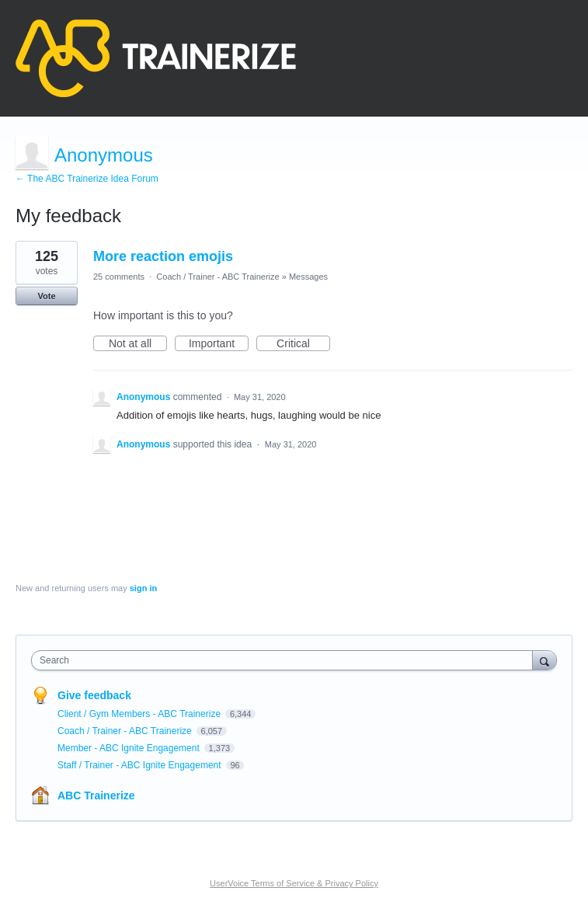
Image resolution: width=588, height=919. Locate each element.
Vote (46, 296)
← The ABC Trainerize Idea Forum (87, 179)
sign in (143, 588)
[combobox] (285, 660)
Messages (308, 277)
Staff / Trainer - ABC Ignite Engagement (141, 765)
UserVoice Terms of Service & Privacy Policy (294, 883)
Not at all (138, 344)
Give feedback (94, 695)
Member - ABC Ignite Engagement (130, 748)
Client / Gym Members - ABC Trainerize (140, 714)
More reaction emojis (163, 256)
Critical (303, 344)
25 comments (119, 277)
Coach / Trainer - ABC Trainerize (217, 277)
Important (219, 344)
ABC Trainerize (96, 795)
